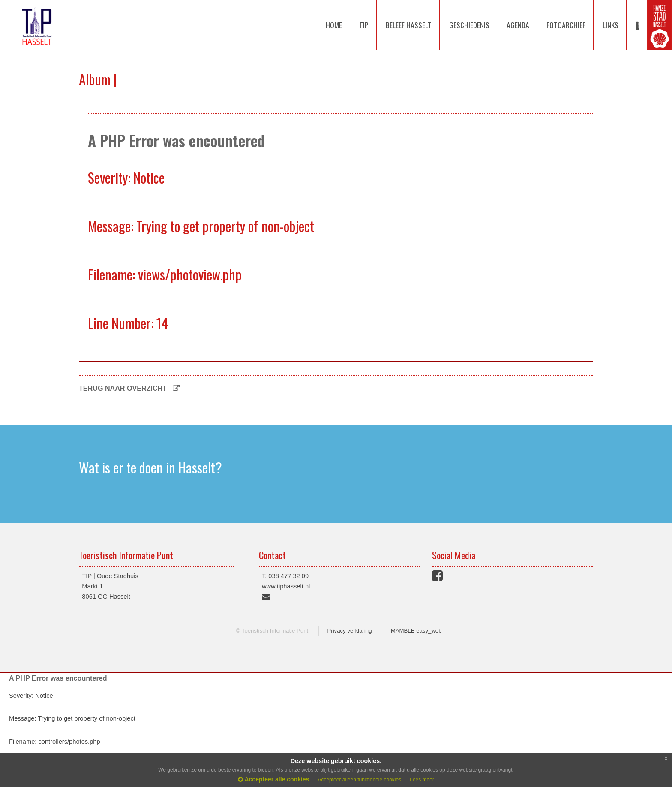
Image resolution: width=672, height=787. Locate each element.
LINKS (610, 25)
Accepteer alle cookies (273, 779)
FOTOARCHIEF (566, 25)
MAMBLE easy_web (416, 631)
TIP (364, 25)
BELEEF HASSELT (409, 25)
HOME (334, 25)
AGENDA (518, 25)
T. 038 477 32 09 (285, 576)
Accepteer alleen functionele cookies (359, 780)
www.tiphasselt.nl (286, 586)
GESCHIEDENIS (469, 25)
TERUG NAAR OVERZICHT (129, 388)
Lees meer (422, 780)
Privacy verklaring (349, 631)
